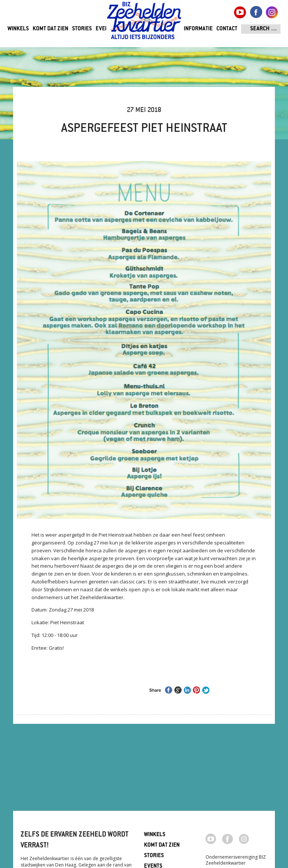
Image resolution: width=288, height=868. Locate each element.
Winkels (18, 29)
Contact (227, 29)
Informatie (198, 29)
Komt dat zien (50, 29)
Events (105, 29)
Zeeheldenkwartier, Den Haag (144, 23)
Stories (82, 29)
